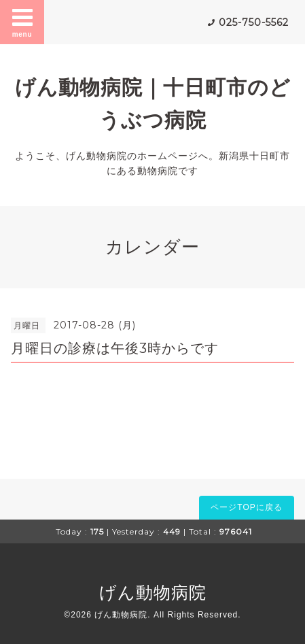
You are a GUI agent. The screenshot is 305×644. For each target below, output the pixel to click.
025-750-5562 (254, 22)
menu (22, 22)
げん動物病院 (153, 592)
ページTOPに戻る (246, 507)
